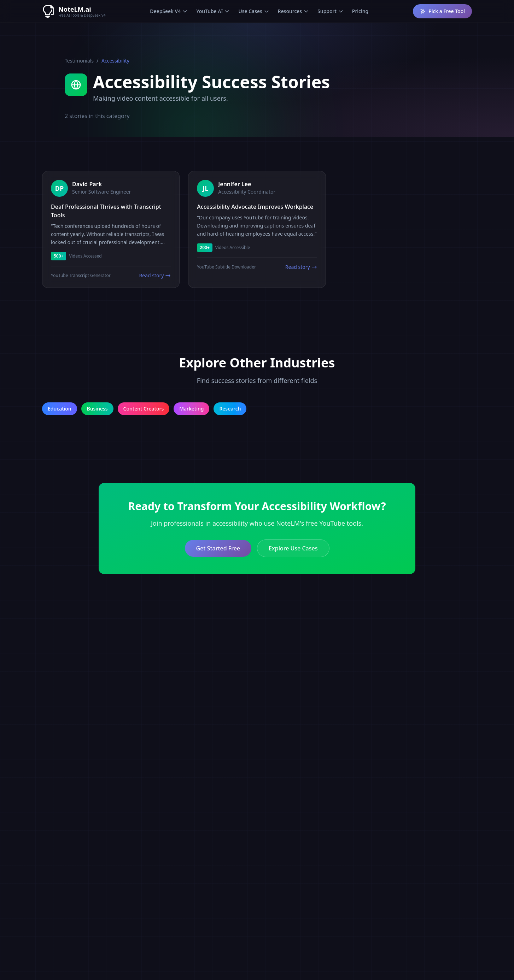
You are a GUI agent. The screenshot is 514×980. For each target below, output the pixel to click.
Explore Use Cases (293, 548)
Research (230, 409)
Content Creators (144, 409)
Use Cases (254, 11)
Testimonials (79, 61)
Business (97, 409)
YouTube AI (213, 11)
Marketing (191, 409)
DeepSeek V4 (169, 11)
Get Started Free (218, 548)
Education (60, 409)
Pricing (360, 11)
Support (331, 11)
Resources (293, 11)
